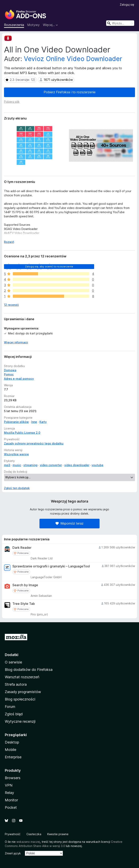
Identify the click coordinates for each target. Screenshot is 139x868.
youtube (97, 465)
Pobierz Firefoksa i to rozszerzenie (70, 92)
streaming (30, 465)
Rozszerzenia (14, 25)
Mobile (11, 750)
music (17, 465)
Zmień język (13, 853)
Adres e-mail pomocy (19, 379)
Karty (43, 422)
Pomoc (9, 374)
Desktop (12, 742)
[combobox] (120, 23)
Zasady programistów (23, 692)
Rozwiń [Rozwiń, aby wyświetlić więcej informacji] (9, 242)
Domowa (10, 370)
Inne (34, 422)
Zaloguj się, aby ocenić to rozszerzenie (49, 266)
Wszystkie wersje (16, 454)
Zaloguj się (127, 5)
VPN (9, 785)
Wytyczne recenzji (20, 721)
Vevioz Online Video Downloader (73, 59)
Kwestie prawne (58, 834)
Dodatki (12, 655)
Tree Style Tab (24, 604)
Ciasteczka (34, 834)
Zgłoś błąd (14, 714)
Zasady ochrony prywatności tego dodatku (34, 443)
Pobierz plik (12, 102)
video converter (51, 465)
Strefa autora (16, 684)
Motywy (33, 25)
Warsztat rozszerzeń (22, 677)
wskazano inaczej (28, 842)
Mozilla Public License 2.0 (22, 433)
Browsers (13, 778)
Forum (10, 707)
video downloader (77, 465)
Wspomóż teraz (69, 523)
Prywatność (13, 834)
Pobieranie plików (16, 422)
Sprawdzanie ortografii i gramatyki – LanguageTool (51, 566)
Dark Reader (22, 548)
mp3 (7, 465)
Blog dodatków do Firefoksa (29, 670)
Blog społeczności (20, 699)
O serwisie (13, 662)
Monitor (11, 800)
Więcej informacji (16, 342)
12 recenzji (11, 305)
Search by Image (25, 585)
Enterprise (13, 757)
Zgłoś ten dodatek (17, 488)
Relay (9, 793)
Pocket (11, 807)
